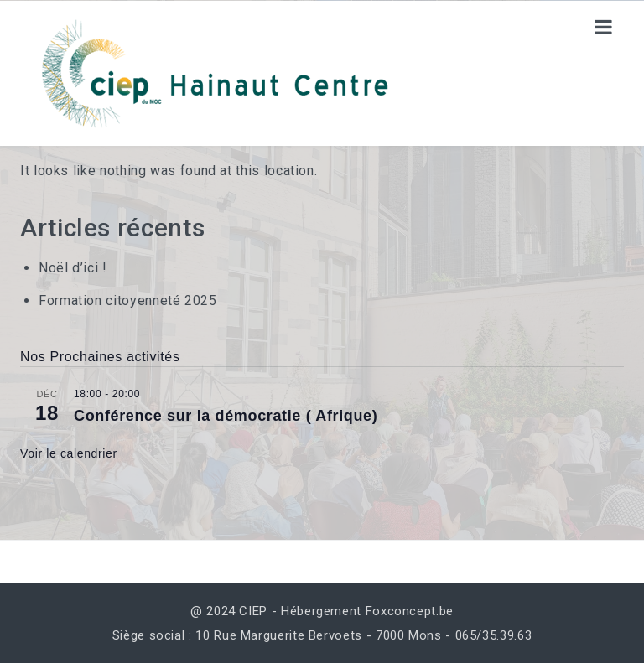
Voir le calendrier (69, 453)
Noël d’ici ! (73, 268)
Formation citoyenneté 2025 (128, 300)
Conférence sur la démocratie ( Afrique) (226, 416)
